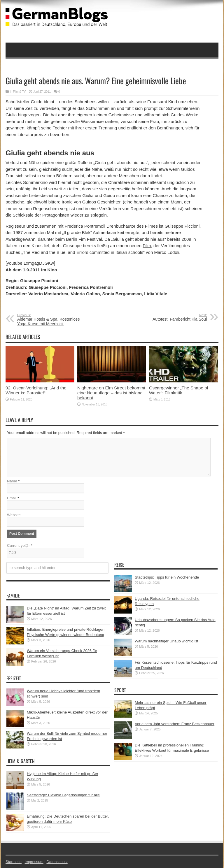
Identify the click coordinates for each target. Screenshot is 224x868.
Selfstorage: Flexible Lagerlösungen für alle (63, 795)
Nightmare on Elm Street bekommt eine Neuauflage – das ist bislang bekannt (111, 393)
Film (147, 246)
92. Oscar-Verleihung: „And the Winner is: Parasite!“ (36, 390)
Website (14, 515)
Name (12, 481)
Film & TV (20, 92)
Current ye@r (20, 546)
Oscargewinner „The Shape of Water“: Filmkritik (179, 390)
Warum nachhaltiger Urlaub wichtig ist (167, 641)
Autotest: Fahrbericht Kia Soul (171, 317)
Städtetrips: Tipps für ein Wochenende (167, 578)
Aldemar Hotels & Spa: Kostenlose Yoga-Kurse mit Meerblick (53, 320)
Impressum (34, 862)
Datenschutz (57, 862)
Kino (52, 270)
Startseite (14, 862)
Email (12, 498)
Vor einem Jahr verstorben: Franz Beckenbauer (175, 724)
